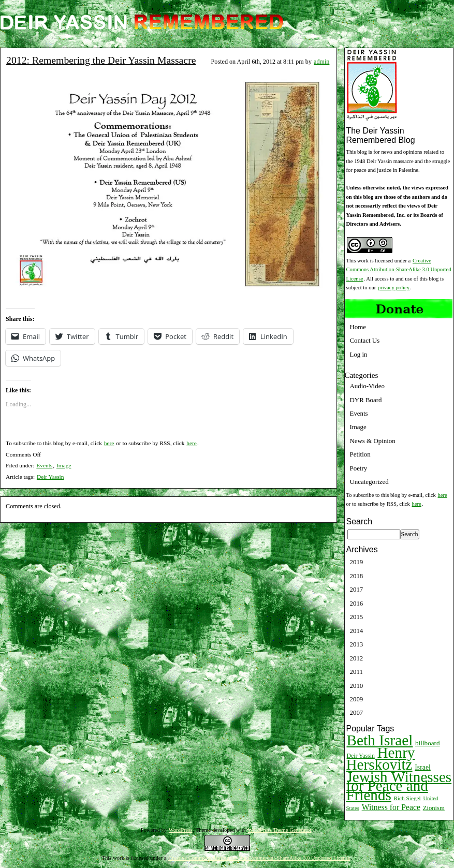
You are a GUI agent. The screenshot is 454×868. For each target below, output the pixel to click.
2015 (357, 617)
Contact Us (365, 340)
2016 (357, 603)
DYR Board (366, 400)
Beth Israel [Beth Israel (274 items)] (380, 740)
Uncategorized (369, 482)
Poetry (359, 468)
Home (358, 327)
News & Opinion (373, 441)
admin (321, 62)
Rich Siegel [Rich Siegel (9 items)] (407, 798)
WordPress (181, 830)
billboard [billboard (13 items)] (428, 743)
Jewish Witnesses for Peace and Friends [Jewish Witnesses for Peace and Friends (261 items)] (399, 786)
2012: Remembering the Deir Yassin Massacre (101, 60)
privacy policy (394, 288)
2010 (357, 686)
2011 (356, 672)
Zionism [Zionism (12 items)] (434, 808)
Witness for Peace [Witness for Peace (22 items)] (391, 807)
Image (64, 465)
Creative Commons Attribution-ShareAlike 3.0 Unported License (399, 270)
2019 (357, 562)
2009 (357, 699)
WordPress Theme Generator (280, 830)
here (109, 443)
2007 (357, 712)
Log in (359, 354)
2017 (357, 589)
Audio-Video (367, 386)
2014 (357, 631)
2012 (357, 658)
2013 (357, 644)
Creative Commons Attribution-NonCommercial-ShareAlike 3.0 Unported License (259, 858)
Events (44, 465)
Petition (360, 454)
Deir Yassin (50, 477)
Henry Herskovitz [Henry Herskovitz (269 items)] (381, 759)
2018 (357, 576)
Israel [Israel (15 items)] (423, 767)
